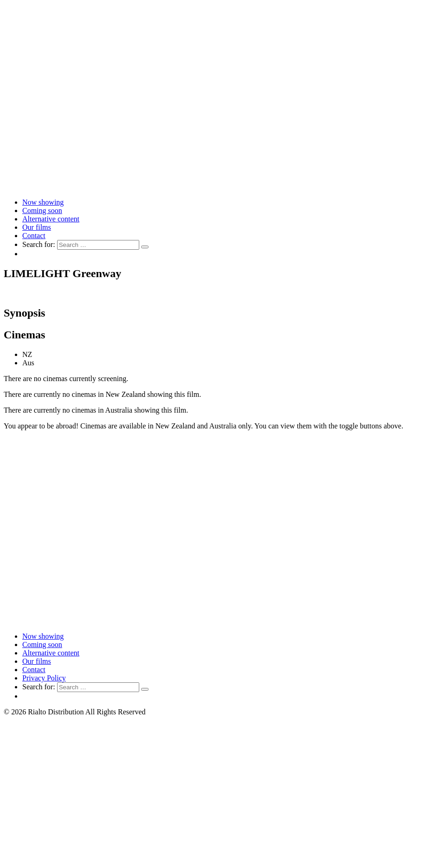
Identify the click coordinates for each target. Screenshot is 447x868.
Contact (34, 236)
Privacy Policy (44, 678)
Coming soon (42, 211)
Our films (37, 227)
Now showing (43, 202)
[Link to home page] (223, 186)
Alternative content (51, 219)
